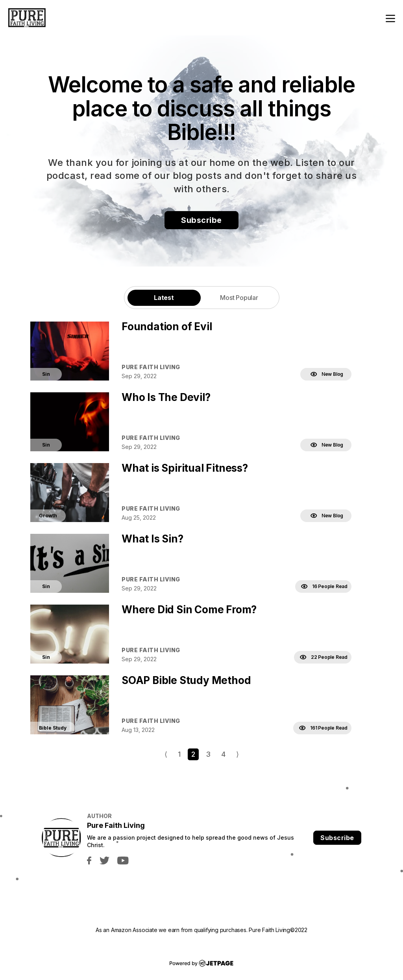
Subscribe (201, 220)
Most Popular (239, 298)
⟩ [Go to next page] (238, 754)
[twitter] (104, 860)
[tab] (164, 297)
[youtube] (123, 860)
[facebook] (89, 860)
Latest (164, 298)
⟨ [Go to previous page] (166, 754)
